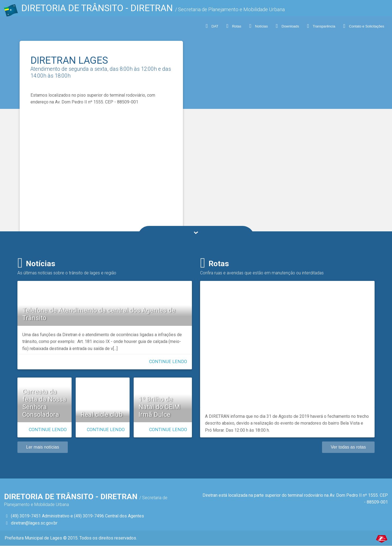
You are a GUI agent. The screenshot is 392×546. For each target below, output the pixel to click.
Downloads (287, 26)
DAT (212, 26)
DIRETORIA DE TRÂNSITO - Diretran (146, 10)
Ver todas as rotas (348, 447)
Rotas (233, 26)
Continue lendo (168, 362)
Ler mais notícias (43, 447)
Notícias (258, 26)
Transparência (321, 26)
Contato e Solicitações (364, 26)
